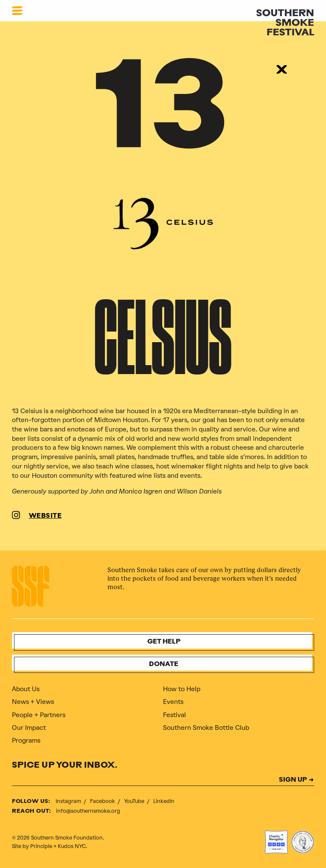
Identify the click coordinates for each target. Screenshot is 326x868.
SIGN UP (293, 780)
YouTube (135, 801)
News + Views (33, 702)
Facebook (103, 801)
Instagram (69, 801)
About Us (26, 689)
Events (173, 702)
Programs (26, 740)
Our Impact (29, 728)
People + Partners (39, 715)
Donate (164, 665)
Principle (41, 846)
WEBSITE (45, 516)
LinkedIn (164, 801)
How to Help (182, 689)
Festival (174, 715)
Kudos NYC (72, 846)
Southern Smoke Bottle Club (206, 728)
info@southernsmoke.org (88, 811)
